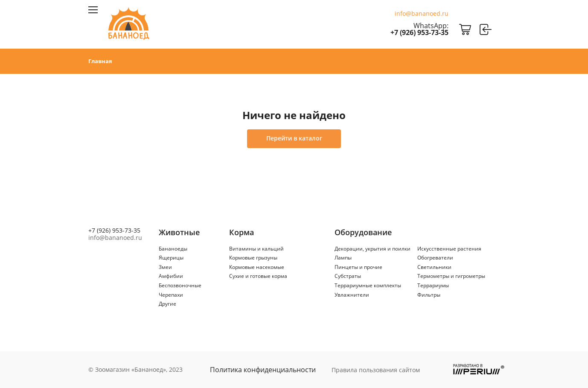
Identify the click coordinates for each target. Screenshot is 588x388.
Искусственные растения (449, 249)
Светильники (434, 267)
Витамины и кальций (256, 249)
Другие (167, 304)
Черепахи (171, 295)
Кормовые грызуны (253, 258)
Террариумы (433, 285)
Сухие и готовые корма (258, 276)
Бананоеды (173, 249)
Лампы (343, 258)
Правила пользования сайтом (376, 370)
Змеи (165, 267)
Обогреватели (435, 258)
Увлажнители (352, 295)
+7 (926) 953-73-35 (419, 32)
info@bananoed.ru (422, 14)
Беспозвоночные (180, 285)
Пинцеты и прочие (358, 267)
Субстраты (348, 276)
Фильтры (429, 295)
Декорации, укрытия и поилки (373, 249)
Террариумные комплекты (368, 285)
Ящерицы (171, 258)
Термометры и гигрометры (451, 276)
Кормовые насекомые (257, 267)
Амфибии (171, 276)
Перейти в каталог (294, 138)
